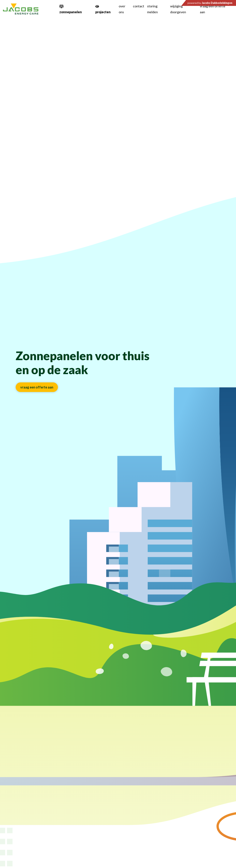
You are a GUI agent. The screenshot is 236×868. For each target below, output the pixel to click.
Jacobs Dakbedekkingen (217, 3)
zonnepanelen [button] (71, 12)
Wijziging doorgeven (178, 9)
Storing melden (152, 9)
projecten (103, 12)
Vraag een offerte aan (213, 9)
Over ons (122, 9)
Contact (139, 6)
